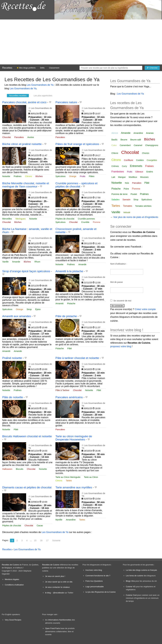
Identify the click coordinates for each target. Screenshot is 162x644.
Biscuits (20, 469)
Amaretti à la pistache (69, 271)
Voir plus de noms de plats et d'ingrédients (136, 217)
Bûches (39, 176)
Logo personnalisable (95, 587)
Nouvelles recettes (18, 96)
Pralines (18, 176)
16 (41, 540)
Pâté (70, 348)
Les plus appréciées (43, 96)
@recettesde (59, 593)
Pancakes (19, 137)
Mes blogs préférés (26, 68)
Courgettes (152, 160)
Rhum (37, 262)
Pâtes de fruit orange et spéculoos (77, 144)
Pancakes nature (66, 102)
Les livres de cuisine (134, 576)
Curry (124, 166)
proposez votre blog (121, 346)
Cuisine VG (131, 587)
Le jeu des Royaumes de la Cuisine (101, 592)
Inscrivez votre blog (94, 570)
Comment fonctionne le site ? (98, 576)
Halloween (7, 469)
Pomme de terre (120, 194)
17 (47, 540)
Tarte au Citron (91, 477)
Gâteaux (139, 172)
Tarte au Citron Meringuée (68, 477)
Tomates (127, 206)
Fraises (149, 166)
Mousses (144, 177)
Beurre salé (136, 140)
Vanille (5, 262)
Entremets (136, 166)
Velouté (127, 212)
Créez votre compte (145, 309)
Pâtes (92, 176)
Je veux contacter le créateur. (58, 587)
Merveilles (7, 219)
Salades (116, 199)
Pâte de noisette (13, 397)
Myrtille (59, 520)
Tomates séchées (143, 206)
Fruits (83, 176)
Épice (38, 309)
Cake (114, 145)
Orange (73, 176)
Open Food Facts (53, 628)
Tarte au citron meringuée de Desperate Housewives (74, 438)
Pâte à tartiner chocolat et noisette (77, 358)
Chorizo (146, 153)
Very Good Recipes (13, 620)
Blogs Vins (130, 581)
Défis (42, 68)
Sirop (29, 309)
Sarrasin (126, 200)
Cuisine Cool (131, 595)
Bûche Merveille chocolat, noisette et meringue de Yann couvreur (26, 185)
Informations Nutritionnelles (60, 620)
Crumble (85, 222)
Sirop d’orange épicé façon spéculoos (26, 271)
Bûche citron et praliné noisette (22, 144)
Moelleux (133, 177)
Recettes (7, 68)
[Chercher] (152, 68)
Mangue (122, 177)
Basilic (114, 140)
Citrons (29, 176)
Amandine (71, 520)
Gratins (150, 172)
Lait (113, 177)
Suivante (56, 540)
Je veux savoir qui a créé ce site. (59, 582)
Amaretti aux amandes (17, 316)
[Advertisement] (81, 42)
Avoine (31, 137)
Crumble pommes (86, 219)
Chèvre (115, 153)
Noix (127, 183)
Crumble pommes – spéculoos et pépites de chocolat (76, 185)
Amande (16, 262)
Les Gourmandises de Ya (40, 85)
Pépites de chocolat (65, 219)
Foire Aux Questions (94, 581)
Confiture (128, 160)
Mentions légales (12, 579)
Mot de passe (117, 282)
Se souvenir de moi (122, 301)
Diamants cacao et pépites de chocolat (27, 487)
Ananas (150, 133)
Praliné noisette (12, 358)
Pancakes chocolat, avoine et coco (24, 102)
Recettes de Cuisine (10, 565)
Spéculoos (60, 176)
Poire (126, 189)
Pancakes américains (69, 397)
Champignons (152, 145)
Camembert (125, 145)
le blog (48, 593)
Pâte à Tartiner (62, 390)
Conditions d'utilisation (14, 585)
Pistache (71, 303)
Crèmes (115, 166)
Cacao (40, 526)
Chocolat (7, 137)
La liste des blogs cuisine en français (141, 570)
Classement (54, 68)
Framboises (118, 172)
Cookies (140, 160)
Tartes (69, 481)
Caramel (138, 145)
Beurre (124, 140)
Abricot (115, 133)
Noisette (6, 176)
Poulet (134, 194)
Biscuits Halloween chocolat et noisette (27, 436)
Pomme (97, 222)
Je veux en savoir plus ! (55, 576)
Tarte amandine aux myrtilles (74, 487)
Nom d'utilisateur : (119, 264)
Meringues (21, 219)
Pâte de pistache (66, 316)
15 (35, 540)
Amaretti (59, 303)
